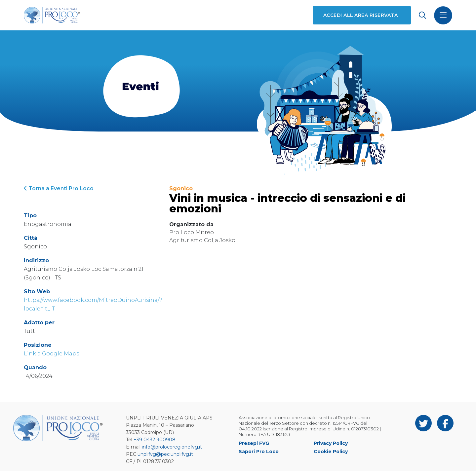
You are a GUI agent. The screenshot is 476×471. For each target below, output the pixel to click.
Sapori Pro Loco (259, 452)
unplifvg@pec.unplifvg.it (165, 454)
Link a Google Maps (51, 354)
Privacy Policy (331, 443)
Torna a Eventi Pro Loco (59, 188)
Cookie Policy (331, 452)
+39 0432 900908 (155, 440)
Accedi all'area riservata (360, 15)
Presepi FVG (254, 443)
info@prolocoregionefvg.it (172, 447)
